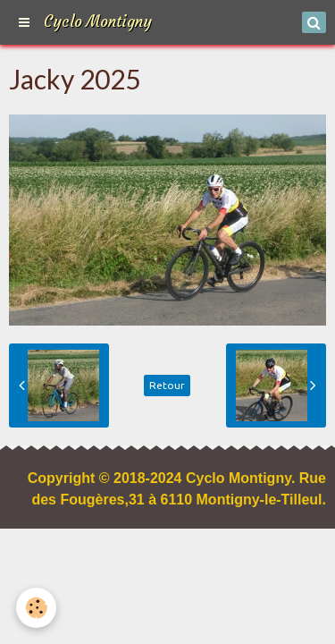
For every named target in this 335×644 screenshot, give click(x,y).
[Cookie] (36, 608)
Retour (167, 385)
